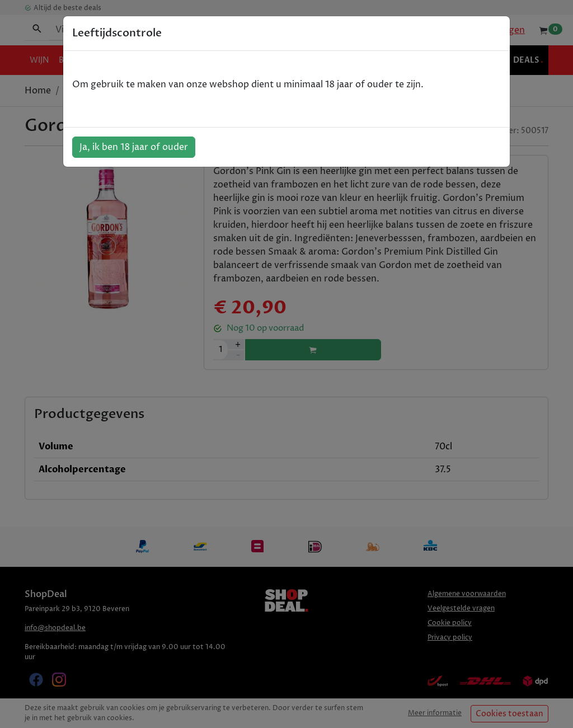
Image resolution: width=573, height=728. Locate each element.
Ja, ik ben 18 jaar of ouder (134, 147)
